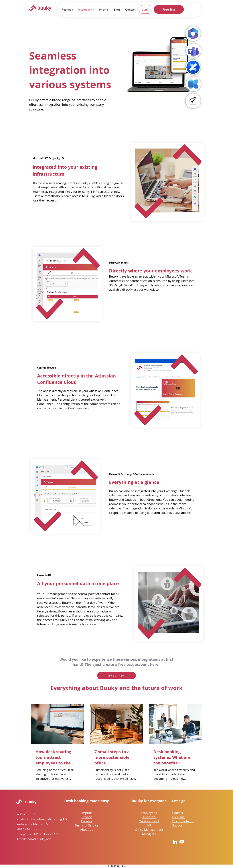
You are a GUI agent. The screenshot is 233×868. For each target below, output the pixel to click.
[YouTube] (182, 842)
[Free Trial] (169, 9)
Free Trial (179, 817)
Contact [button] (178, 813)
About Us (87, 830)
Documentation (183, 821)
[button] (67, 10)
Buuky (44, 8)
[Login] (146, 9)
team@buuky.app (39, 839)
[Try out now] (116, 676)
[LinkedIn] (175, 842)
